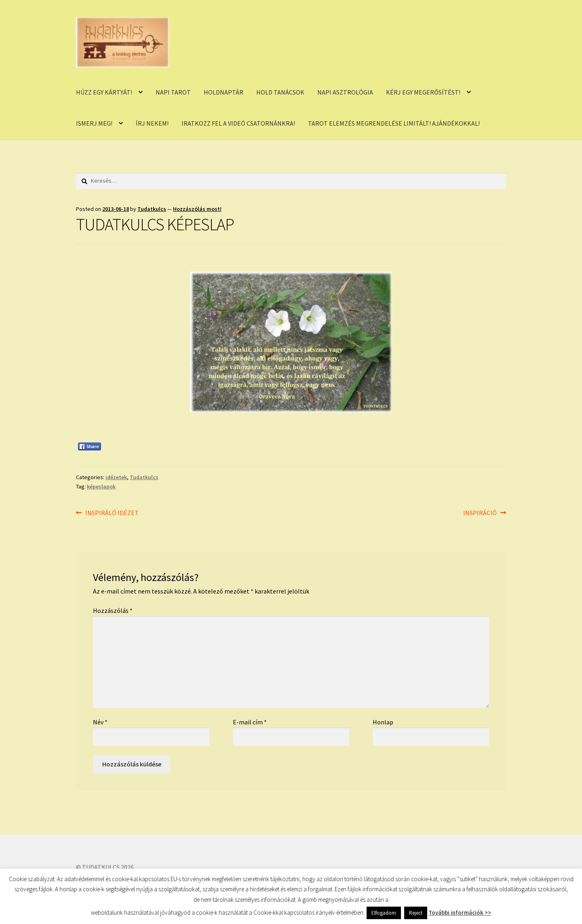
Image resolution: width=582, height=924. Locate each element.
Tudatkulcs (152, 209)
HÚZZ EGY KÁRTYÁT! (104, 92)
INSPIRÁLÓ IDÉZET (112, 513)
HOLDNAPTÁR (224, 92)
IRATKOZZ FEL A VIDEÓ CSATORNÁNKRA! (238, 123)
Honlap (383, 722)
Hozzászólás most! (197, 209)
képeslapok (101, 486)
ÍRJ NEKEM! (152, 123)
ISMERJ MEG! (94, 123)
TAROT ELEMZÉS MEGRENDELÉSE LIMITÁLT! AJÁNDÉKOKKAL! (394, 123)
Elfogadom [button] (384, 913)
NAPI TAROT (173, 92)
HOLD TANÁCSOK (280, 92)
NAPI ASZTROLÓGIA (345, 92)
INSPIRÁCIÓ (480, 513)
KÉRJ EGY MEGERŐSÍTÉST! (423, 92)
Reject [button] (416, 913)
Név (100, 722)
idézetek (116, 477)
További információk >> (460, 912)
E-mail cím (250, 722)
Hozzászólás (113, 610)
